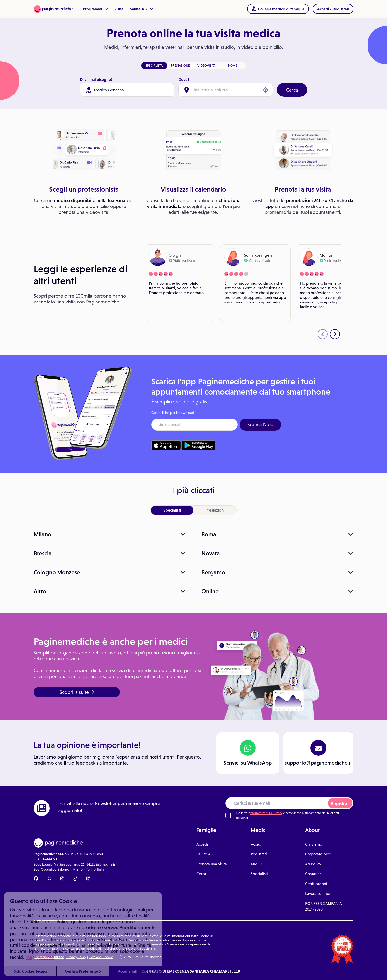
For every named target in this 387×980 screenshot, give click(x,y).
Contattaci (314, 874)
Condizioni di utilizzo (49, 957)
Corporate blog (318, 854)
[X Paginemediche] (49, 879)
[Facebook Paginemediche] (36, 879)
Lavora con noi (318, 894)
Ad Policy (313, 864)
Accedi (202, 844)
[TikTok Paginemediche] (76, 879)
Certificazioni (316, 884)
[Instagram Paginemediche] (62, 879)
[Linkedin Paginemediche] (88, 879)
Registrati (340, 803)
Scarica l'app (260, 424)
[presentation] (323, 334)
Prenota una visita (212, 864)
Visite (119, 9)
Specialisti (259, 874)
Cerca (292, 90)
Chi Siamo (314, 844)
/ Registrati (333, 9)
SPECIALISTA (154, 66)
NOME (233, 66)
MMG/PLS (260, 864)
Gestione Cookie (101, 957)
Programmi (95, 9)
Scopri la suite (77, 692)
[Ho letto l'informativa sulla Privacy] (228, 815)
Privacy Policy (76, 957)
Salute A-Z (142, 9)
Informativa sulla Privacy (266, 813)
